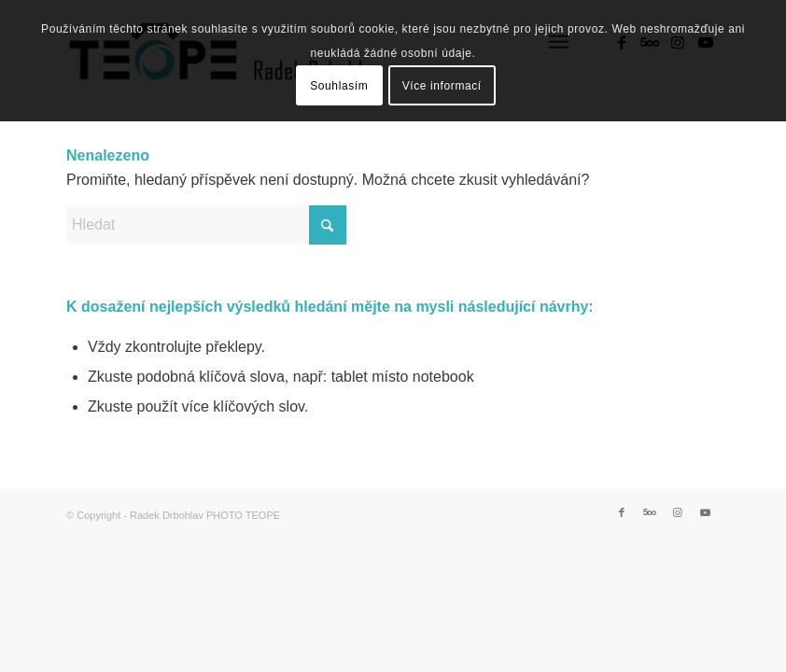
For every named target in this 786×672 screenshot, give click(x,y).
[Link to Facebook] (622, 512)
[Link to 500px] (650, 512)
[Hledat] (206, 225)
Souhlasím (339, 86)
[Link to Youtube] (706, 512)
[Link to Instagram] (678, 512)
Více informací (442, 86)
